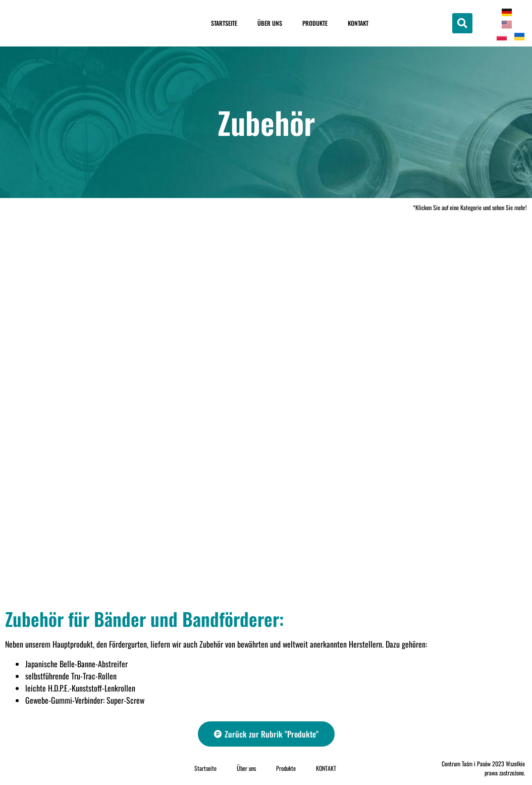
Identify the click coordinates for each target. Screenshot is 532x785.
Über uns (270, 23)
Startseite (224, 23)
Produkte (315, 23)
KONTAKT (358, 23)
